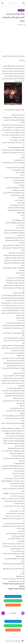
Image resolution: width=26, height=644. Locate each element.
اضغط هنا (22, 586)
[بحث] (2, 3)
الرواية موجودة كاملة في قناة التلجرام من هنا (13, 596)
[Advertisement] (13, 36)
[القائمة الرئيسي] (24, 3)
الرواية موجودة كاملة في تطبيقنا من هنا (13, 605)
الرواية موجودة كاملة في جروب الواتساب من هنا (13, 601)
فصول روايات (21, 10)
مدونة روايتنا (8, 641)
